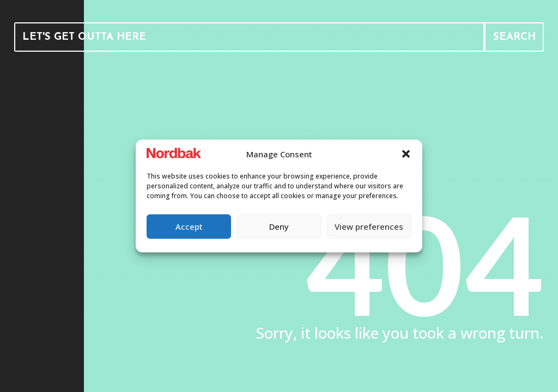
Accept (189, 226)
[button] (406, 154)
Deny (279, 226)
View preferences (369, 226)
